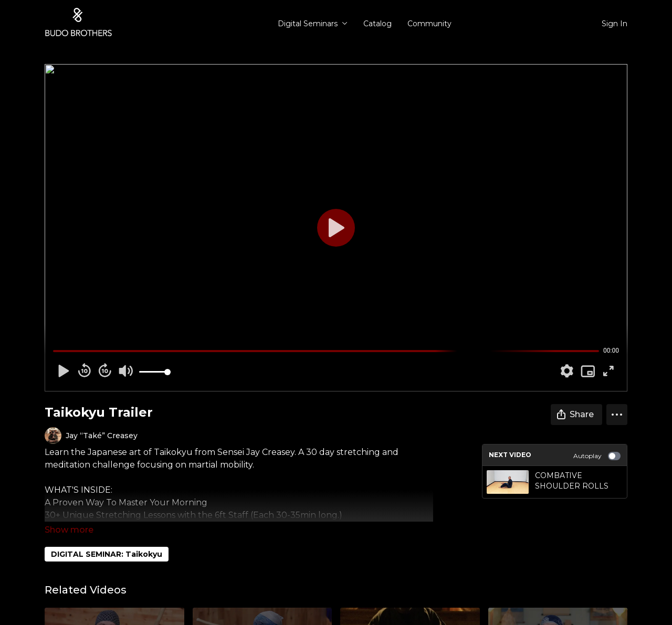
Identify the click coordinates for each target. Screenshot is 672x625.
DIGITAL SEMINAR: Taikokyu (107, 554)
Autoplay (597, 456)
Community (429, 24)
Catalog (377, 24)
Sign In (615, 24)
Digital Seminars (313, 24)
